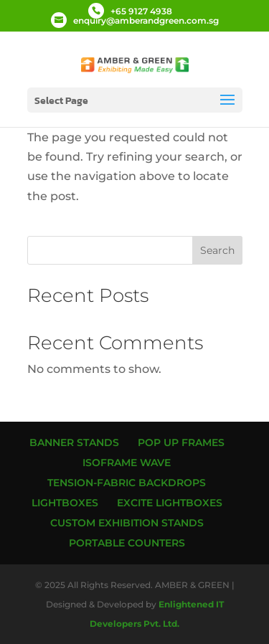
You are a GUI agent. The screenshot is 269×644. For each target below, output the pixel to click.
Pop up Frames (181, 442)
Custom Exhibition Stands (127, 523)
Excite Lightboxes (170, 503)
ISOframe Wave (127, 463)
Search (217, 250)
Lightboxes (65, 503)
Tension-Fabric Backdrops (127, 483)
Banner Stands (74, 442)
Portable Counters (127, 543)
